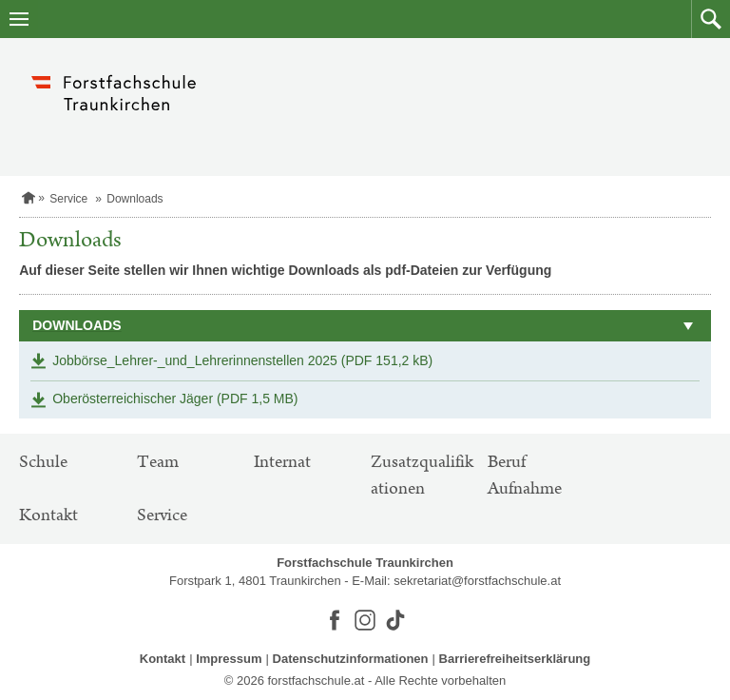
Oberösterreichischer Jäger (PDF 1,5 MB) (175, 399)
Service (68, 199)
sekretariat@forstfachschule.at (477, 581)
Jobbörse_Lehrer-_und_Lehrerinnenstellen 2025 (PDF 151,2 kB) (242, 360)
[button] (711, 19)
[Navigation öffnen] (19, 19)
